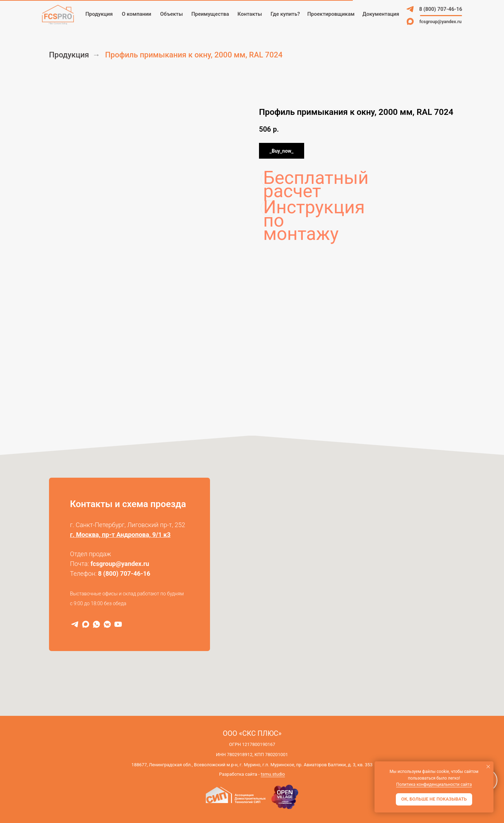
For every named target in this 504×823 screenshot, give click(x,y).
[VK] (107, 624)
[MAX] (86, 624)
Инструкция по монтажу (270, 208)
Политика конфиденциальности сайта (434, 784)
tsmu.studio (273, 774)
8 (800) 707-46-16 (124, 573)
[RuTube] (118, 624)
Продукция (69, 55)
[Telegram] (75, 624)
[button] (331, 14)
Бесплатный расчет (270, 179)
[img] (410, 9)
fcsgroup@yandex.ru (120, 564)
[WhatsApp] (96, 624)
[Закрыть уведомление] (488, 767)
